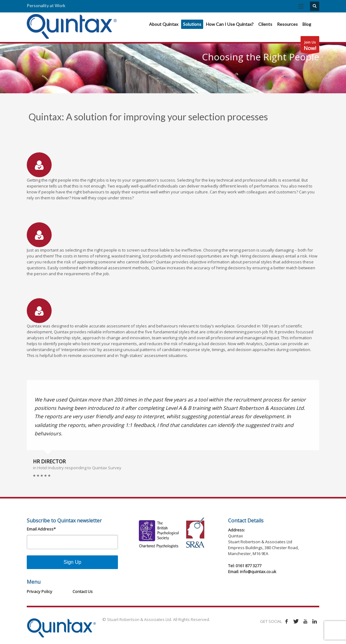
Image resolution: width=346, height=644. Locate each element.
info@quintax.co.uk (258, 572)
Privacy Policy (40, 591)
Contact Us (83, 591)
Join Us (310, 46)
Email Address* (41, 529)
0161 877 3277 (248, 566)
